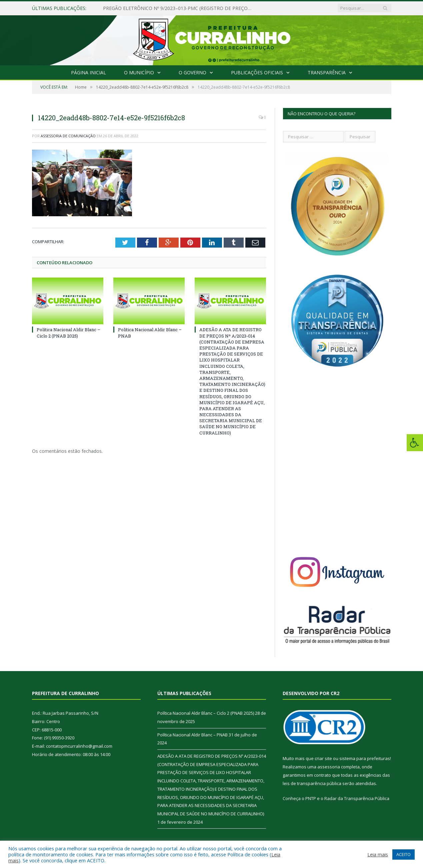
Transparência (327, 72)
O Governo (192, 72)
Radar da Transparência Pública (357, 798)
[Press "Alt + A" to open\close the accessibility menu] (415, 443)
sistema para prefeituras (365, 758)
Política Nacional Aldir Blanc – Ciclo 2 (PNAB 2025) (68, 333)
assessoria (329, 767)
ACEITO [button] (403, 854)
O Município (139, 72)
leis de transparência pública (312, 783)
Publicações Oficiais (257, 72)
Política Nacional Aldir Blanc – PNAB (192, 735)
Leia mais (378, 854)
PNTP (311, 798)
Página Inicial (88, 72)
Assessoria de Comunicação (68, 136)
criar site (323, 758)
